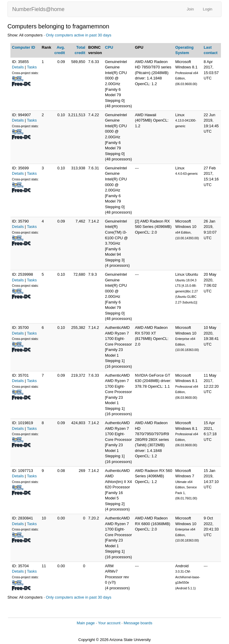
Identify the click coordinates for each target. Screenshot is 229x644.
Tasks (32, 67)
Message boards (138, 623)
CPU (109, 47)
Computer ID (24, 47)
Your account (109, 623)
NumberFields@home (38, 9)
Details (18, 67)
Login (208, 9)
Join (190, 9)
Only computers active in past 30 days (79, 35)
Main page (86, 623)
